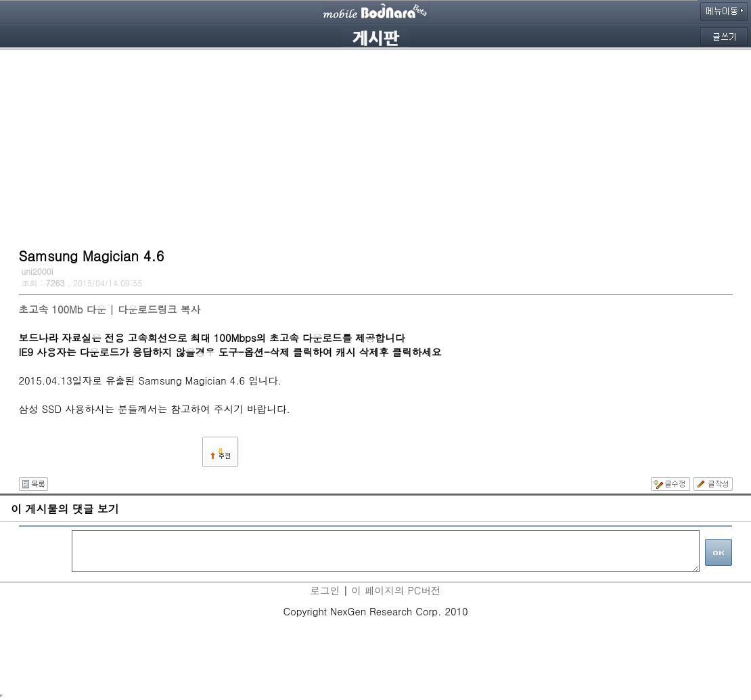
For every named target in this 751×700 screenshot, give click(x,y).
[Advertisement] (376, 146)
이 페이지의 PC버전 (396, 590)
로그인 (325, 590)
